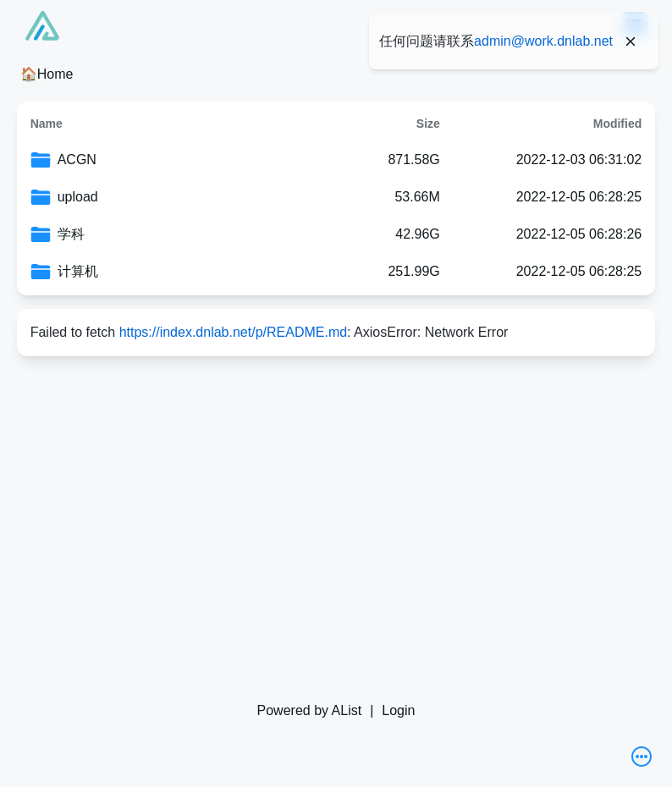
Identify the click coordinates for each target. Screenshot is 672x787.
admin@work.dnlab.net (543, 41)
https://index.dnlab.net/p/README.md (233, 332)
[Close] (631, 41)
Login (398, 710)
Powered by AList (310, 710)
